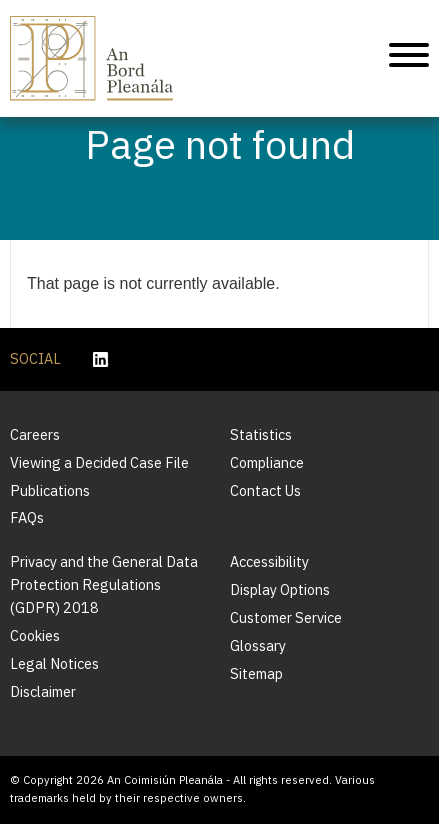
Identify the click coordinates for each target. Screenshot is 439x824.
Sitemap (256, 673)
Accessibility (269, 561)
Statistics (261, 434)
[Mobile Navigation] (409, 58)
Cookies (35, 635)
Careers (35, 434)
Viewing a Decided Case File (99, 462)
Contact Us (265, 490)
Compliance (267, 462)
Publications (50, 490)
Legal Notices (54, 663)
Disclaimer (43, 691)
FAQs (27, 517)
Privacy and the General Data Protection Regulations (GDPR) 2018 (104, 584)
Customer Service (286, 617)
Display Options (280, 589)
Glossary (258, 645)
